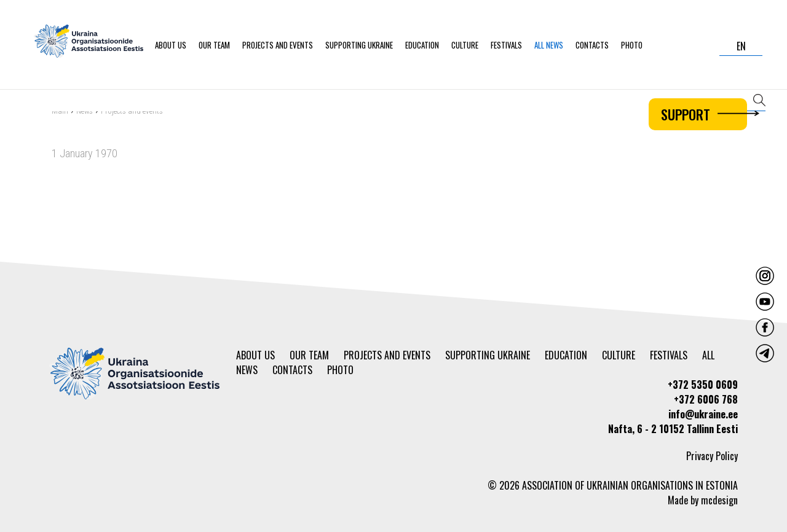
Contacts (592, 45)
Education (422, 45)
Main (60, 112)
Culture (465, 45)
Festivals (506, 45)
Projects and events (278, 45)
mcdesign (719, 500)
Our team (214, 45)
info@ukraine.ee (703, 414)
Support (704, 114)
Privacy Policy (712, 456)
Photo (632, 45)
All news (549, 45)
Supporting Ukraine (359, 45)
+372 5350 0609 (703, 385)
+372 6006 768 (706, 399)
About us (171, 45)
